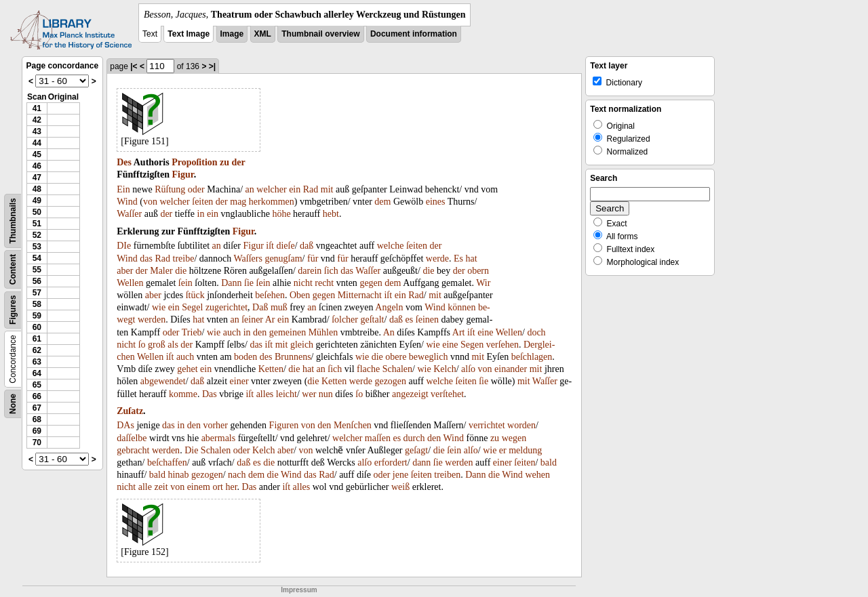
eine (485, 332)
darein (310, 271)
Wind (127, 202)
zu (224, 162)
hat (472, 259)
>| (212, 66)
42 (37, 120)
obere (396, 357)
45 (37, 155)
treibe (184, 259)
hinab (178, 475)
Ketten (271, 369)
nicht (303, 283)
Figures (13, 310)
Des (124, 162)
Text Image (189, 34)
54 (37, 258)
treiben (447, 475)
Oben (300, 295)
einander (511, 369)
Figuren (284, 425)
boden (245, 357)
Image (232, 34)
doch (536, 332)
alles (265, 394)
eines (436, 202)
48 (37, 189)
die (181, 271)
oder (196, 189)
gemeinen (288, 332)
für (313, 259)
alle (145, 487)
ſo (142, 345)
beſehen (270, 295)
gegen (371, 283)
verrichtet (487, 425)
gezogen (390, 381)
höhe (281, 214)
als (173, 345)
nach (237, 475)
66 (37, 396)
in (201, 214)
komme (183, 394)
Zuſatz (130, 411)
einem (199, 487)
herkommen (272, 202)
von (150, 202)
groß (157, 345)
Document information (414, 34)
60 (37, 327)
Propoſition (194, 162)
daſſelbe (132, 438)
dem (382, 202)
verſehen (502, 345)
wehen (537, 475)
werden (152, 320)
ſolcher (345, 320)
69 (37, 431)
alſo (468, 369)
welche (391, 246)
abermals (219, 438)
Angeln (389, 307)
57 (37, 293)
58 (37, 304)
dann (421, 462)
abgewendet (163, 381)
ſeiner (252, 320)
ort (218, 487)
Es (458, 259)
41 (37, 108)
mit (327, 189)
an (250, 189)
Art (459, 332)
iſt (270, 246)
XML (263, 34)
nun (326, 394)
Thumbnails (13, 221)
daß (307, 246)
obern (478, 271)
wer (309, 394)
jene (400, 475)
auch (232, 332)
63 (37, 362)
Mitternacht (360, 295)
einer (239, 381)
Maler (161, 271)
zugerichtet (226, 307)
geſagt (416, 450)
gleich (302, 345)
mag (238, 202)
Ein (123, 189)
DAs (125, 425)
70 (37, 442)
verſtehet (447, 394)
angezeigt (410, 394)
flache (368, 369)
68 (37, 419)
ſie (249, 283)
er (503, 450)
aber (125, 271)
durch (414, 438)
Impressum (299, 590)
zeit (161, 487)
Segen (472, 345)
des (266, 357)
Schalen (397, 369)
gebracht (133, 450)
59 (37, 316)
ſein (185, 283)
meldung (525, 450)
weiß (400, 487)
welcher (271, 189)
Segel (192, 307)
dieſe (285, 246)
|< (134, 66)
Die (191, 450)
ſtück (195, 295)
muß (279, 307)
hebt (331, 214)
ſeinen (427, 320)
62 (37, 350)
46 (37, 166)
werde (437, 259)
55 (37, 270)
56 (37, 281)
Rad (311, 189)
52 (37, 235)
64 (37, 373)
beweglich (429, 357)
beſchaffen (167, 462)
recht (324, 283)
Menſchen (353, 425)
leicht (287, 394)
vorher (215, 425)
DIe (124, 246)
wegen (514, 438)
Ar (270, 320)
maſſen (378, 438)
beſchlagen (532, 357)
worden (521, 425)
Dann (231, 283)
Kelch (445, 369)
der (239, 162)
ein (295, 189)
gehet (187, 369)
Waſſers (248, 259)
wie (159, 307)
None (13, 404)
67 (37, 408)
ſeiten (202, 202)
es (410, 320)
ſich (331, 271)
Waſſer (129, 214)
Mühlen (323, 332)
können (461, 307)
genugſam (283, 259)
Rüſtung (170, 189)
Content (13, 269)
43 (37, 131)
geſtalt (373, 320)
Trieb (192, 332)
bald (549, 462)
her (231, 487)
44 (37, 143)
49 (37, 201)
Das (210, 394)
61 (37, 339)
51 (37, 224)
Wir (483, 283)
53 (37, 247)
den (260, 332)
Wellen (130, 283)
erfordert (391, 462)
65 (37, 385)
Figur (182, 174)
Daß (260, 307)
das (146, 259)
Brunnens (293, 357)
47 (37, 178)
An (389, 332)
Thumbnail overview (320, 34)
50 (37, 212)
